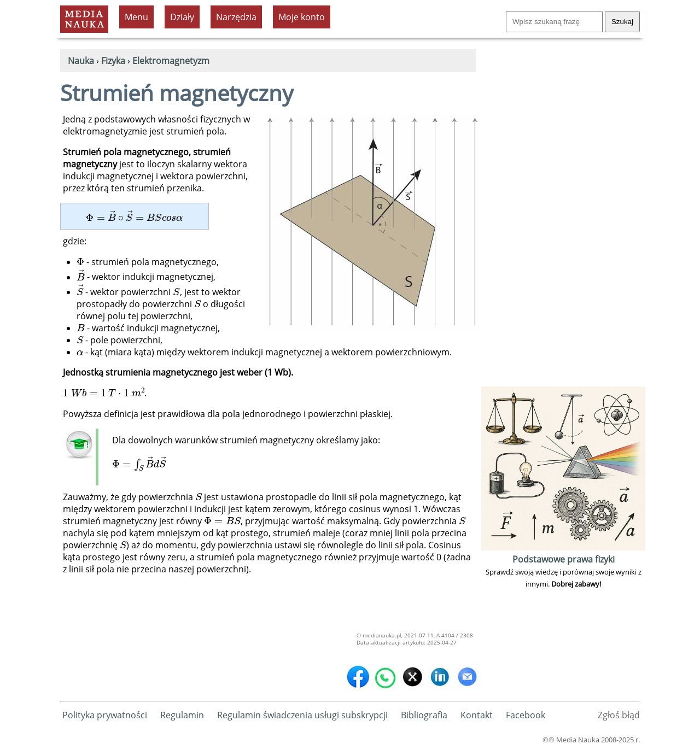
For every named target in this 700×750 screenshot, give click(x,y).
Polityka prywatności (105, 715)
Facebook (526, 715)
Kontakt (477, 715)
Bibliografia (424, 715)
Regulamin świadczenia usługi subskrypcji (302, 715)
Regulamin (182, 715)
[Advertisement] (563, 220)
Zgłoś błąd (619, 715)
